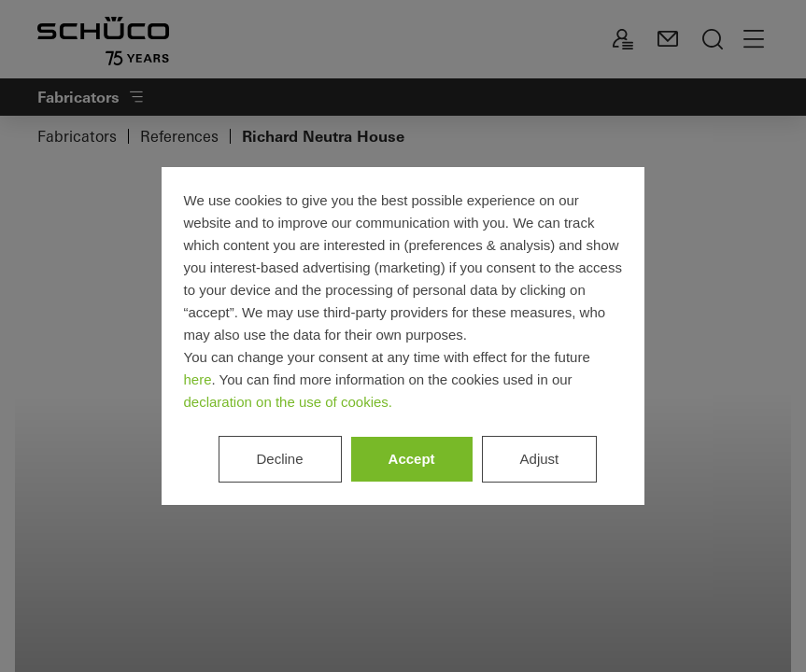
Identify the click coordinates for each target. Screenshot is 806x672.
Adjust (540, 459)
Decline (280, 459)
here (198, 379)
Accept (412, 459)
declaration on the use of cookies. (288, 402)
